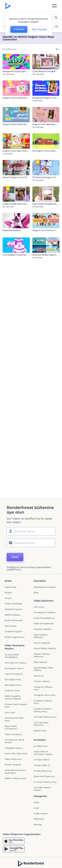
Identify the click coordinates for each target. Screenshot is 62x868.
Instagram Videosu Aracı (43, 674)
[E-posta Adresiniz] (31, 528)
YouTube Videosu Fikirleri (42, 774)
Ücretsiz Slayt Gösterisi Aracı (16, 691)
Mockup (38, 810)
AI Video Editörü (42, 745)
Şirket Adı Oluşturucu (44, 762)
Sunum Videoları (42, 628)
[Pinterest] (26, 863)
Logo (36, 793)
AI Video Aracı (41, 731)
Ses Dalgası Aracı (13, 665)
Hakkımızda (10, 572)
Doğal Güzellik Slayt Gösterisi (17, 204)
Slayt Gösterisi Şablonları (41, 621)
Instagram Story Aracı (45, 680)
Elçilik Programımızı (15, 622)
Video (37, 788)
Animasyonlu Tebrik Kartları (14, 726)
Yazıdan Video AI (42, 751)
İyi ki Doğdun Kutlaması (15, 255)
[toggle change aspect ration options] (56, 26)
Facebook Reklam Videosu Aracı (43, 696)
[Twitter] (33, 863)
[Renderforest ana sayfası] (8, 6)
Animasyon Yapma (14, 654)
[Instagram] (19, 863)
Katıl (15, 542)
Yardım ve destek (13, 589)
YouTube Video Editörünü (41, 709)
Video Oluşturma (13, 745)
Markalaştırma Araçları (45, 572)
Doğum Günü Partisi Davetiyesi (18, 124)
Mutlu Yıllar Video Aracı (16, 739)
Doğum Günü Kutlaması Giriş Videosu (21, 98)
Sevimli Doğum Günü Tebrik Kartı (19, 177)
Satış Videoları (41, 647)
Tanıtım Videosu (42, 667)
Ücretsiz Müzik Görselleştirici (12, 641)
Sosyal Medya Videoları (45, 634)
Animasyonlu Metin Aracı (14, 705)
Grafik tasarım (41, 799)
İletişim (8, 578)
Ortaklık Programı (14, 595)
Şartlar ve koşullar (14, 606)
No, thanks (40, 29)
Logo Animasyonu (14, 659)
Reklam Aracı (40, 716)
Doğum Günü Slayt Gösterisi (17, 151)
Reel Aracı (39, 661)
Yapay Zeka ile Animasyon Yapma (43, 738)
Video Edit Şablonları (44, 609)
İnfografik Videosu (14, 733)
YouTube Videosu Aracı (45, 702)
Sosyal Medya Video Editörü (43, 654)
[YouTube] (41, 863)
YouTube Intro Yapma (15, 648)
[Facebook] (13, 863)
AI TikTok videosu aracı (45, 767)
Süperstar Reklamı (12, 230)
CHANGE (19, 29)
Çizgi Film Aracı (12, 676)
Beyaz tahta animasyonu (11, 713)
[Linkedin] (49, 863)
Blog (36, 578)
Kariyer (8, 584)
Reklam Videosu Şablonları (42, 641)
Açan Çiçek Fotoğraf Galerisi (46, 204)
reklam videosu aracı (15, 764)
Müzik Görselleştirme (44, 603)
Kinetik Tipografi (13, 750)
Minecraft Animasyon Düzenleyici (15, 757)
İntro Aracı (39, 592)
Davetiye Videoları (43, 615)
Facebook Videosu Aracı (43, 687)
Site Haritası (10, 611)
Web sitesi (39, 804)
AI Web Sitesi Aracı (43, 756)
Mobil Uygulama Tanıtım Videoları (13, 683)
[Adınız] (31, 517)
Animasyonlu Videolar (45, 598)
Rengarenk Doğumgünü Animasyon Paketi (24, 71)
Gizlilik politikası (12, 600)
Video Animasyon (13, 720)
